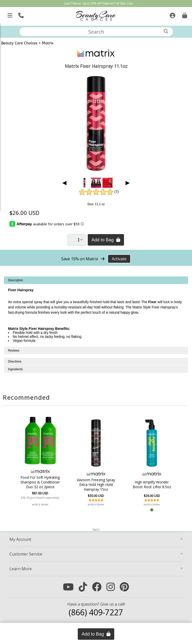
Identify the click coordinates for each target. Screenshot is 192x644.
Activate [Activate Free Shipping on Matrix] (119, 259)
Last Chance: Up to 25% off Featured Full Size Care (99, 3)
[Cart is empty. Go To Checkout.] (184, 14)
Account (20, 539)
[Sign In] (172, 14)
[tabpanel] (96, 312)
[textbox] (96, 32)
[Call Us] (20, 14)
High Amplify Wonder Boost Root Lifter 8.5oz (150, 484)
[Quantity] (77, 240)
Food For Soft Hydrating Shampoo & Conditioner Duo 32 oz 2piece (42, 482)
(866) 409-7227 (96, 612)
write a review (42, 504)
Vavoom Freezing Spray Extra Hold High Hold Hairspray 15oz (96, 485)
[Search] (166, 31)
